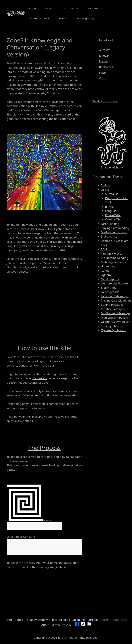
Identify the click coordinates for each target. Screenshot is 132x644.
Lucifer (104, 61)
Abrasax (104, 50)
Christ (103, 78)
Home (32, 8)
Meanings (79, 620)
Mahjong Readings (113, 262)
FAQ (124, 620)
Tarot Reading (110, 224)
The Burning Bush (39, 18)
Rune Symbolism (112, 326)
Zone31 (47, 8)
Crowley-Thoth (115, 219)
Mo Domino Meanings (116, 313)
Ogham (106, 275)
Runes (105, 271)
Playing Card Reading (115, 228)
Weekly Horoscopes (105, 101)
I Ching (106, 249)
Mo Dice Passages (113, 309)
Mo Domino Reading (115, 258)
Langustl (111, 211)
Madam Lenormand (114, 232)
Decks (105, 190)
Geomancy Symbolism (116, 322)
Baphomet (106, 67)
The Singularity (85, 18)
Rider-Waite (113, 215)
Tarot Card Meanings (115, 296)
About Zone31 (70, 8)
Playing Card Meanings (116, 300)
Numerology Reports (115, 283)
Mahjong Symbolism (114, 317)
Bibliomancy (109, 236)
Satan (103, 73)
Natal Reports (110, 279)
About (45, 625)
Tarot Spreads (110, 292)
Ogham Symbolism (114, 330)
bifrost (110, 207)
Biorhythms (109, 288)
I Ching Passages (112, 305)
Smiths (105, 185)
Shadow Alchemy (112, 167)
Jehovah (104, 56)
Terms (56, 625)
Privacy (67, 625)
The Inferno (63, 18)
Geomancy (108, 266)
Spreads (93, 620)
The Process (96, 8)
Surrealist (112, 194)
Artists (115, 620)
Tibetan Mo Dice (112, 253)
